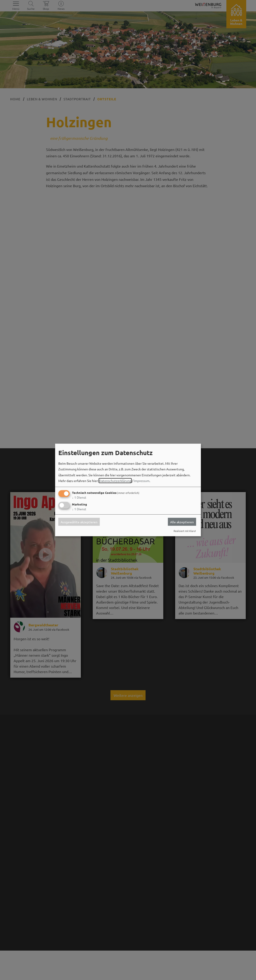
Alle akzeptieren (182, 522)
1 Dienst (79, 497)
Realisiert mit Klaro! (185, 531)
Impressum (142, 481)
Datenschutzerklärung (115, 481)
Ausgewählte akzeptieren (79, 522)
